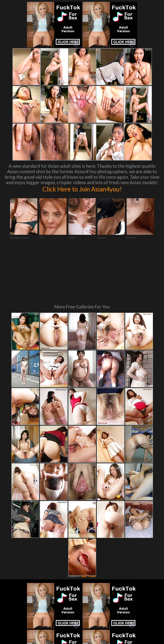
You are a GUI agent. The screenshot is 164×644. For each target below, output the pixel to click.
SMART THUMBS (88, 527)
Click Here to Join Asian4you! (82, 189)
